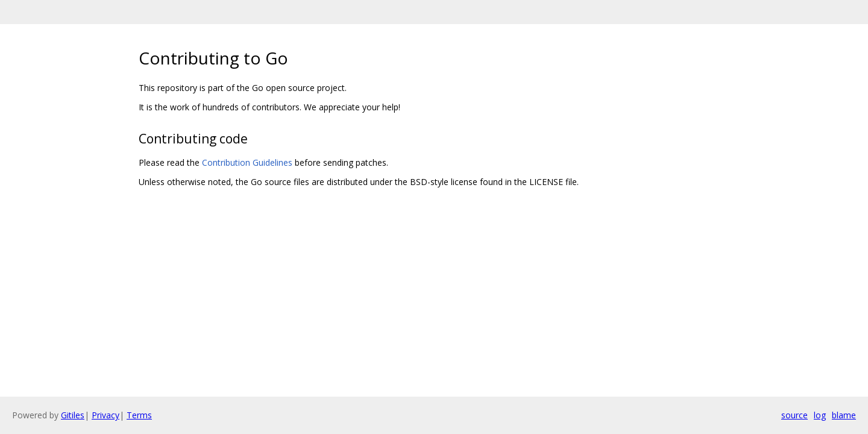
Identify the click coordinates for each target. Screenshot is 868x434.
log (820, 415)
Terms (139, 415)
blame (844, 415)
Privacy (105, 415)
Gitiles (73, 415)
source (794, 415)
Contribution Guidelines (247, 162)
